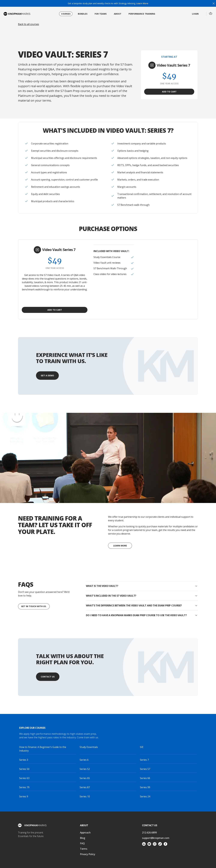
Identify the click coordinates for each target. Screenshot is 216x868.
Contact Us (48, 677)
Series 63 (24, 778)
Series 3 (24, 760)
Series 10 (85, 796)
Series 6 (84, 760)
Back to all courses (28, 24)
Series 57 (145, 769)
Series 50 (24, 769)
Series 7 (144, 760)
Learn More (142, 3)
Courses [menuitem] (66, 14)
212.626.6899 (149, 833)
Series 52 (85, 769)
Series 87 (85, 787)
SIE (142, 747)
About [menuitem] (118, 14)
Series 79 (24, 787)
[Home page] (17, 14)
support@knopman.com (156, 838)
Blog (83, 838)
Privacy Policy (88, 854)
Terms (84, 849)
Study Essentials (89, 747)
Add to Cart (169, 92)
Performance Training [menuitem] (142, 14)
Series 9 (24, 796)
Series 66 (145, 778)
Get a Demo (47, 375)
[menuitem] (211, 13)
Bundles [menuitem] (83, 14)
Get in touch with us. (34, 606)
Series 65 (85, 778)
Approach (85, 833)
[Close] (214, 3)
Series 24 (145, 796)
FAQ (82, 843)
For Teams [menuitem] (101, 14)
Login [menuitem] (195, 14)
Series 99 (145, 787)
